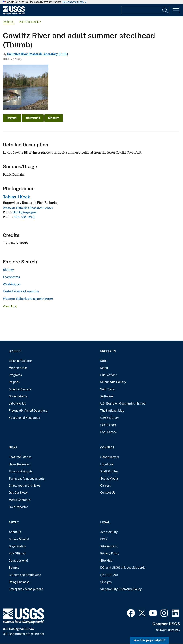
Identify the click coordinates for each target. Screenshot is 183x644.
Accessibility (109, 532)
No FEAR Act (109, 575)
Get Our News (18, 493)
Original (12, 118)
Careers (106, 486)
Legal (105, 522)
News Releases (19, 464)
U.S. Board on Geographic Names (123, 404)
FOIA (104, 539)
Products (108, 351)
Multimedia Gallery (113, 382)
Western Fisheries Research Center (28, 208)
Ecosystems (11, 277)
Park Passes (108, 432)
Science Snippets (21, 471)
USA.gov (106, 582)
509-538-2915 (25, 217)
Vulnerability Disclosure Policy (121, 589)
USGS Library (110, 418)
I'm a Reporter (18, 507)
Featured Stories (20, 457)
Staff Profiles (109, 471)
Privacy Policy (110, 553)
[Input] (145, 10)
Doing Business (19, 582)
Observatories (18, 396)
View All (10, 306)
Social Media (109, 479)
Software (107, 396)
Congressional (18, 561)
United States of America (21, 291)
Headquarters (110, 457)
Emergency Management (26, 589)
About (14, 522)
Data (103, 361)
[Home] (14, 13)
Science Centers (20, 389)
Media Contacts (19, 500)
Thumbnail (33, 118)
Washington (12, 284)
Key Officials (17, 553)
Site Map (106, 561)
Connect (107, 447)
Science (15, 351)
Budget (14, 568)
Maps (104, 368)
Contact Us (108, 493)
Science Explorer (20, 361)
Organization (17, 546)
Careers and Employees (25, 575)
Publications (109, 375)
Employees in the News (25, 486)
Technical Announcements (27, 479)
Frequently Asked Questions (28, 411)
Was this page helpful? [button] (149, 640)
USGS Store (108, 425)
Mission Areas (18, 368)
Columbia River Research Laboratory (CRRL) (38, 54)
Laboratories (17, 404)
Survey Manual (19, 539)
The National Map (112, 411)
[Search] (165, 10)
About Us (15, 532)
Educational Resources (24, 418)
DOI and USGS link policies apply (123, 568)
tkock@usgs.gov (25, 212)
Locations (107, 464)
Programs (15, 375)
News (13, 447)
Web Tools (107, 389)
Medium (54, 118)
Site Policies (109, 546)
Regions (14, 382)
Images (9, 22)
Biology (8, 270)
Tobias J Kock (17, 197)
